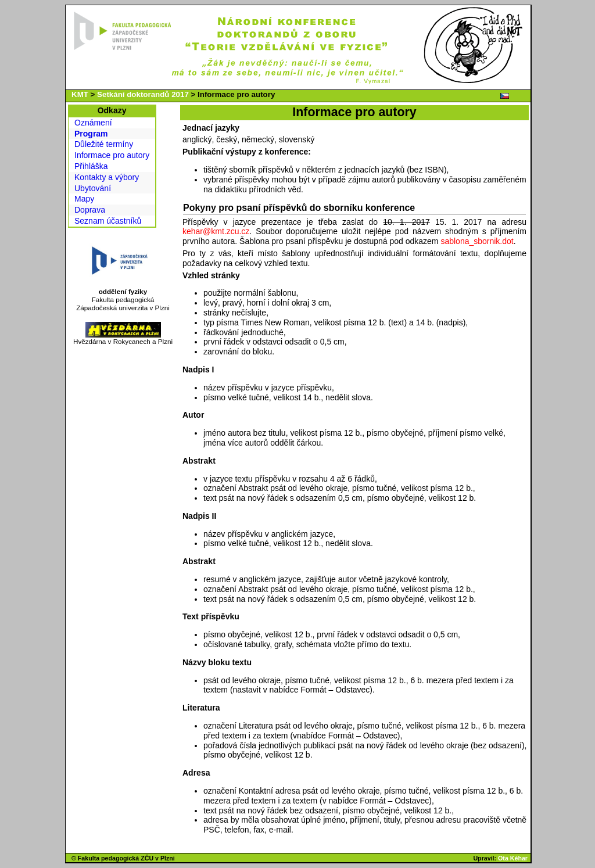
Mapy (84, 199)
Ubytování (93, 188)
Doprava (90, 210)
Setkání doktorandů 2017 (143, 94)
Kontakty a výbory (107, 177)
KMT (80, 94)
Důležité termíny (104, 144)
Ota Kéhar (513, 858)
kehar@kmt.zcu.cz (216, 231)
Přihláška (91, 166)
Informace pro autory (112, 155)
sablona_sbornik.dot (477, 241)
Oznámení (93, 123)
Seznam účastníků (108, 221)
